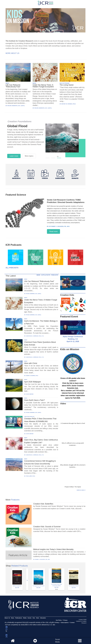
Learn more (14, 156)
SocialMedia (57, 641)
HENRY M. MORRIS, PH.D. (32, 376)
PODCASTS (55, 275)
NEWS (7, 83)
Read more (53, 231)
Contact (72, 623)
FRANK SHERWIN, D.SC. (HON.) (34, 294)
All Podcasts (12, 268)
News (13, 618)
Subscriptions (65, 623)
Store (38, 618)
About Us (7, 618)
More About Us (12, 53)
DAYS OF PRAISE (64, 83)
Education (43, 618)
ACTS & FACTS (46, 275)
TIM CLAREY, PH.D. (31, 476)
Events (30, 618)
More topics (29, 156)
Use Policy (59, 620)
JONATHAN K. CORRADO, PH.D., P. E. (35, 336)
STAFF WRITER (30, 394)
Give (34, 618)
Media (25, 618)
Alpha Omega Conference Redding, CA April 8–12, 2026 (73, 339)
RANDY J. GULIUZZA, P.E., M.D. (43, 559)
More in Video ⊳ (81, 490)
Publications (19, 618)
